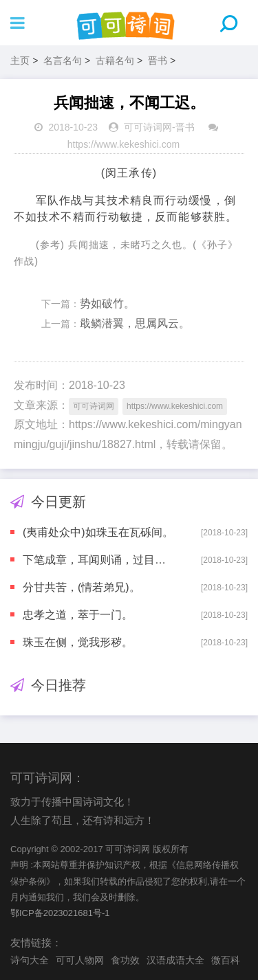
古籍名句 (115, 60)
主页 (20, 60)
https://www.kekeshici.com (123, 144)
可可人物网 (80, 960)
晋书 (158, 60)
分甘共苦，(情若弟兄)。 (82, 587)
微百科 (226, 960)
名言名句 (63, 60)
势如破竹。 (107, 303)
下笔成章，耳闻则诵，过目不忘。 (100, 560)
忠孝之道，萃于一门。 (78, 615)
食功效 (125, 960)
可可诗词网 (148, 127)
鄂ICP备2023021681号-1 (60, 913)
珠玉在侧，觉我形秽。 (78, 642)
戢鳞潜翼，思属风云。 (135, 323)
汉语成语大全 (175, 960)
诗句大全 (30, 960)
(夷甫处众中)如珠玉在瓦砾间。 (98, 532)
